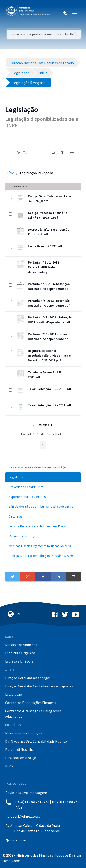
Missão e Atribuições (21, 645)
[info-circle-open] (63, 153)
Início (10, 173)
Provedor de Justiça (21, 758)
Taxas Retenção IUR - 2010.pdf (50, 389)
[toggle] (19, 153)
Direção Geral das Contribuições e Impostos (39, 686)
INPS (9, 766)
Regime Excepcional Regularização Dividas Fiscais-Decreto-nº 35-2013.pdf (50, 356)
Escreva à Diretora (19, 661)
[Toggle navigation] (57, 12)
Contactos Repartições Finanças (31, 703)
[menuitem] (43, 467)
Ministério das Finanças (23, 733)
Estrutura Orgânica (20, 653)
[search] (53, 153)
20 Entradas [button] (43, 425)
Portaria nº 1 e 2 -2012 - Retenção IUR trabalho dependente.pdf (44, 267)
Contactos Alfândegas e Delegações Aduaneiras (33, 714)
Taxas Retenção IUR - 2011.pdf (50, 405)
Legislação (14, 694)
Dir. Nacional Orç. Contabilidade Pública (36, 741)
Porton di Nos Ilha (19, 749)
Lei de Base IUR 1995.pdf (45, 246)
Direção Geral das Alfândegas (28, 678)
